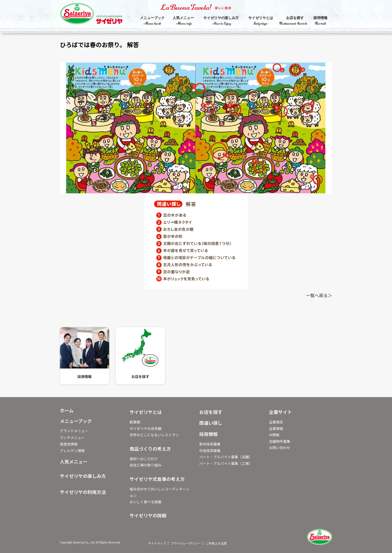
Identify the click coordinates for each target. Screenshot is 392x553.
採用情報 (320, 18)
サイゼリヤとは (261, 18)
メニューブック (152, 18)
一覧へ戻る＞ (319, 295)
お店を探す (295, 18)
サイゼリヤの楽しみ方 (221, 18)
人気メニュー (183, 18)
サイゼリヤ (97, 15)
